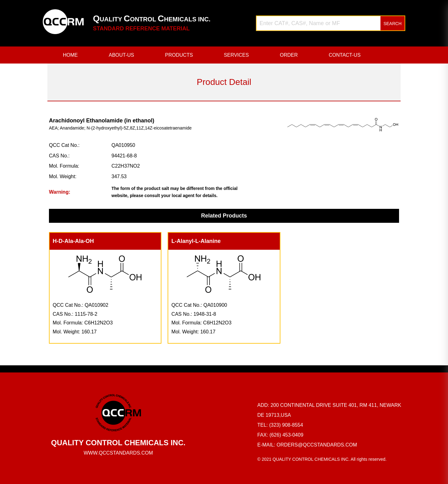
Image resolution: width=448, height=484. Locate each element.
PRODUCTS (179, 55)
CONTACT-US (345, 55)
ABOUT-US (121, 55)
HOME (70, 55)
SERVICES (237, 55)
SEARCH (393, 24)
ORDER (289, 55)
